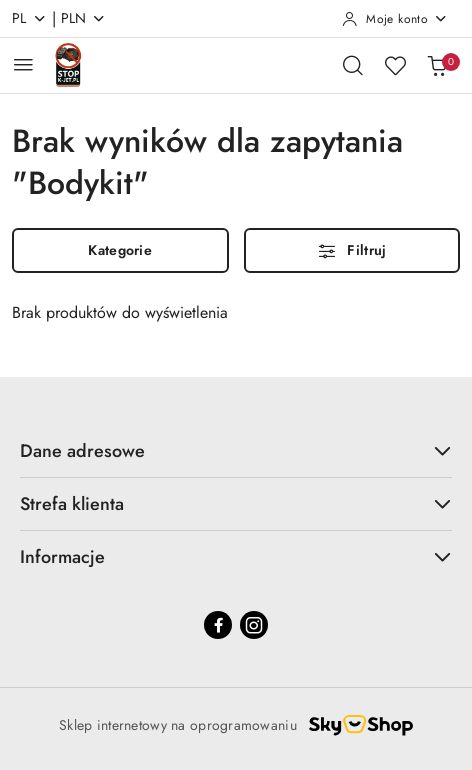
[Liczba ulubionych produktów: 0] (395, 65)
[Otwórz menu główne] (23, 64)
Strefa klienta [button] (236, 504)
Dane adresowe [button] (236, 451)
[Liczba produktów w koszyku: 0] (437, 65)
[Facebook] (218, 625)
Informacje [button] (236, 557)
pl (29, 18)
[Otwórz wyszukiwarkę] (353, 65)
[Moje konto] (395, 19)
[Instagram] (254, 625)
